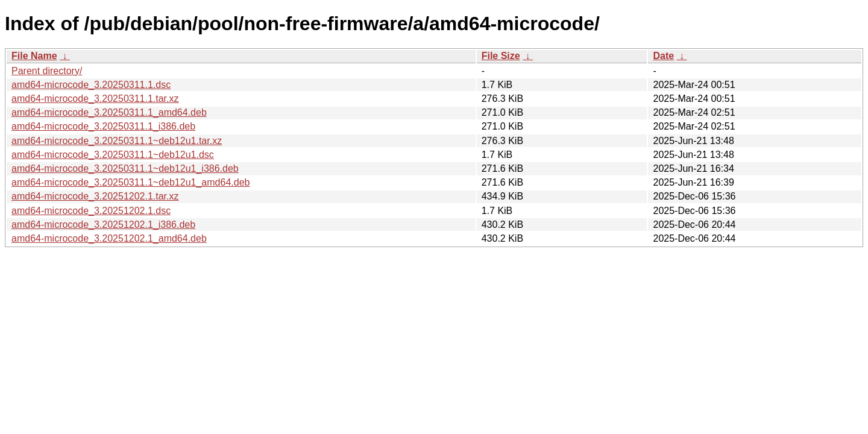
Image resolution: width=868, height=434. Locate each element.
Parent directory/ (47, 71)
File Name (34, 56)
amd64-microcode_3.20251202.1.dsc (91, 211)
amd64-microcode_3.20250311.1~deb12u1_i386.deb (125, 168)
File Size (501, 56)
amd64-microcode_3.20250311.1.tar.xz (95, 99)
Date (663, 56)
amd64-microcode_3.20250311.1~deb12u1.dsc (113, 155)
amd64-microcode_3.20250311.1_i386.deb (103, 126)
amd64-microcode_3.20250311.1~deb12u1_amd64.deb (131, 182)
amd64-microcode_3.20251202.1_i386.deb (103, 225)
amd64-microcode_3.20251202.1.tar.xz (95, 196)
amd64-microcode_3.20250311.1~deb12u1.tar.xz (117, 141)
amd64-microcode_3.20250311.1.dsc (91, 85)
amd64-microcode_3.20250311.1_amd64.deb (109, 112)
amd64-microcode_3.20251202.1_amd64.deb (109, 238)
